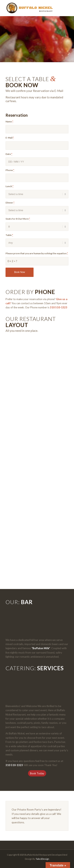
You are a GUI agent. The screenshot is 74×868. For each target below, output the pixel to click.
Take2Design (42, 859)
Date (9, 154)
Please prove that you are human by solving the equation (37, 253)
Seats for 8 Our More (18, 219)
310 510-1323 (59, 307)
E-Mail (10, 138)
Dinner (10, 203)
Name (9, 122)
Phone (10, 170)
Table (9, 235)
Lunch (9, 186)
